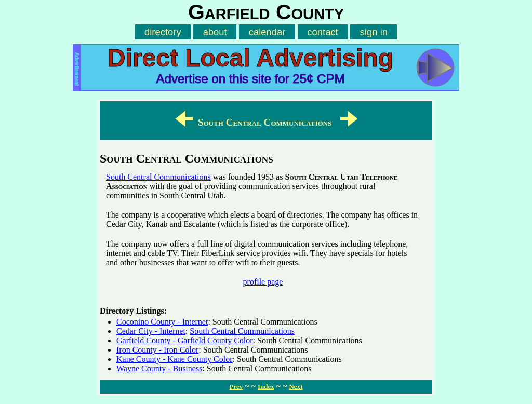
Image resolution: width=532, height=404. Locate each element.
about (215, 32)
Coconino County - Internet (162, 322)
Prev (236, 387)
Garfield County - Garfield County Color (185, 340)
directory (163, 32)
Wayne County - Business (159, 368)
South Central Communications (158, 177)
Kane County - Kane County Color (175, 359)
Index (266, 387)
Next (296, 387)
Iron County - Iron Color (157, 350)
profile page (263, 282)
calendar (267, 32)
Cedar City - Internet (151, 331)
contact (322, 32)
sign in (374, 32)
